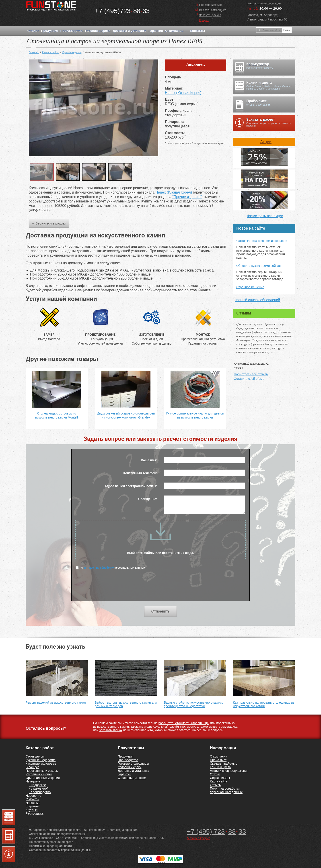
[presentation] (160, 588)
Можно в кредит (198, 838)
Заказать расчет (210, 15)
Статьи (215, 774)
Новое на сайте (251, 228)
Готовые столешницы (133, 764)
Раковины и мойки (39, 774)
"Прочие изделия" (187, 197)
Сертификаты (220, 778)
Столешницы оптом (132, 778)
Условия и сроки (98, 31)
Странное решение (250, 287)
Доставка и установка (129, 31)
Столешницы (35, 756)
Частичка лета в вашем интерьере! (262, 241)
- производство (40, 792)
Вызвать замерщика (213, 10)
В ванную (32, 767)
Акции (266, 142)
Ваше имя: (149, 460)
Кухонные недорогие (41, 760)
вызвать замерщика (223, 727)
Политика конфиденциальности (50, 846)
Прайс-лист (218, 760)
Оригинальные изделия (43, 778)
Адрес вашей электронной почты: (131, 486)
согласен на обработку (99, 568)
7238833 (122, 11)
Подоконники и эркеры (42, 771)
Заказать (196, 65)
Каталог (33, 31)
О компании (174, 31)
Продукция (49, 31)
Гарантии (156, 31)
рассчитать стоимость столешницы (184, 723)
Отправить (160, 611)
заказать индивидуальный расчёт (155, 727)
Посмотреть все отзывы (251, 374)
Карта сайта (219, 781)
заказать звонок (111, 730)
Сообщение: (148, 499)
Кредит (204, 20)
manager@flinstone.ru (71, 834)
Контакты (198, 31)
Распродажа (35, 813)
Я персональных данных (110, 568)
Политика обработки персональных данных (226, 790)
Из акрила (33, 781)
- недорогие (37, 785)
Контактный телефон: (140, 473)
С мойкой (32, 799)
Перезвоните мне (211, 5)
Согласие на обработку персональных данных (60, 850)
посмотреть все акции (265, 216)
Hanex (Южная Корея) (183, 93)
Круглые (32, 810)
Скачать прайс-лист (224, 764)
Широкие (32, 806)
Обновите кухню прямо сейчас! (259, 266)
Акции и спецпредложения (229, 771)
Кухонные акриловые (41, 764)
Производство (71, 31)
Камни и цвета (220, 767)
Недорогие (33, 796)
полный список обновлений (257, 300)
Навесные (33, 803)
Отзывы (244, 313)
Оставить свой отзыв (249, 379)
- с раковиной (39, 788)
